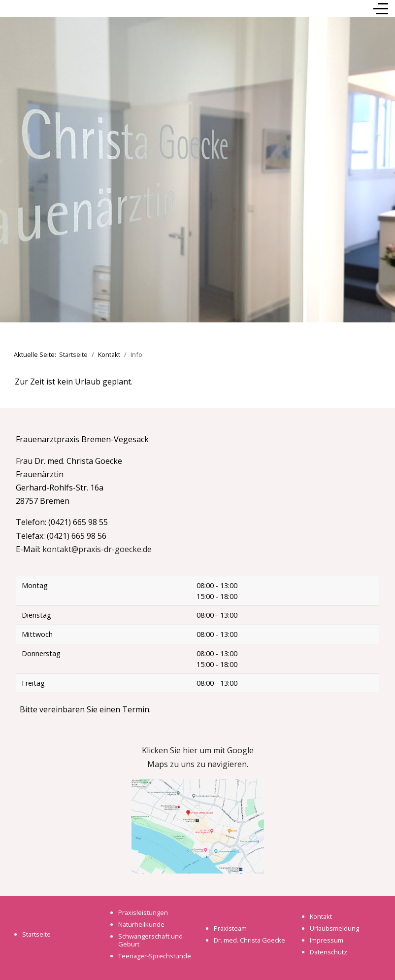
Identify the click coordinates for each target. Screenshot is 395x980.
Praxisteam (230, 928)
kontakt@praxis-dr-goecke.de (97, 549)
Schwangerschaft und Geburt (150, 940)
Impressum (327, 940)
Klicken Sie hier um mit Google (198, 750)
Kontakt (321, 916)
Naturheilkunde (141, 924)
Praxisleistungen (143, 912)
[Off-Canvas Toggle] (381, 8)
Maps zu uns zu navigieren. (198, 764)
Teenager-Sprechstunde (155, 956)
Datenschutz (329, 952)
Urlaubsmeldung (334, 928)
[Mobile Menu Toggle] (13, 8)
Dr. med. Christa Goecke (249, 940)
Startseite (36, 934)
